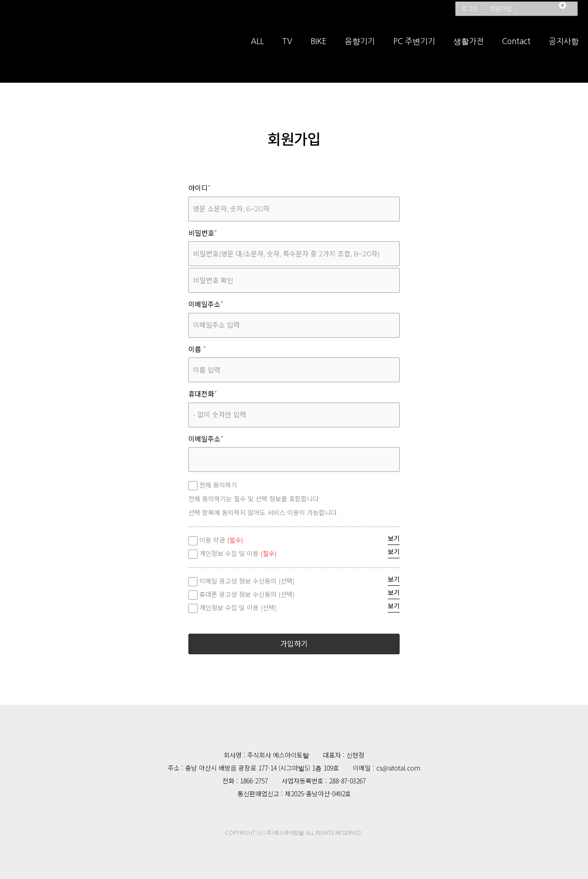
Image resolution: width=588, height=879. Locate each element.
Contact (516, 50)
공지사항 (564, 50)
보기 (394, 539)
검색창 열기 (573, 9)
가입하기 (294, 644)
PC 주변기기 (414, 50)
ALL (257, 50)
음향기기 (360, 50)
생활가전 (469, 50)
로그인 (469, 9)
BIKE (319, 50)
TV (287, 50)
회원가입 (501, 9)
